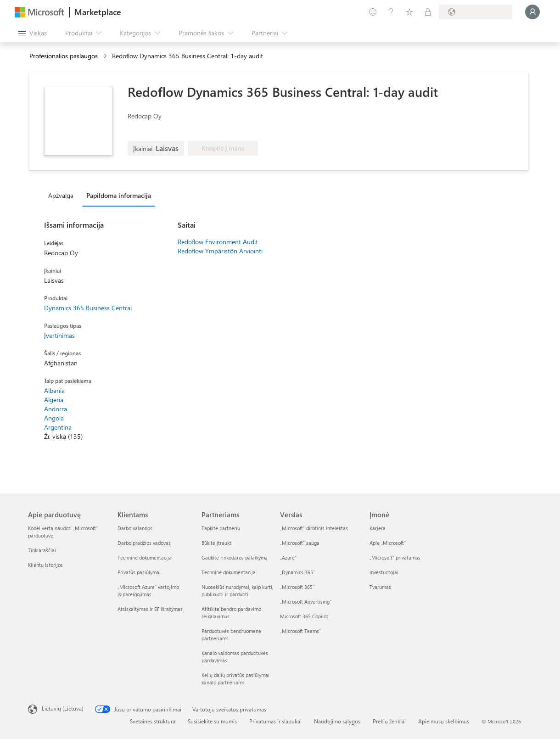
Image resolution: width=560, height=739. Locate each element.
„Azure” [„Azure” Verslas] (288, 557)
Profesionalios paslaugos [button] (64, 56)
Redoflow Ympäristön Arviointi (220, 251)
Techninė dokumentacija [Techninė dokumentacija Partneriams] (229, 572)
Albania (54, 390)
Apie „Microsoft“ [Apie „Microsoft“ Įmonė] (388, 543)
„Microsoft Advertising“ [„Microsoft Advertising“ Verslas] (306, 602)
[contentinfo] (106, 56)
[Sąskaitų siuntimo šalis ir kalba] (476, 12)
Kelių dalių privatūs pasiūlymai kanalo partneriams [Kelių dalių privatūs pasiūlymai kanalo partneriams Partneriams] (235, 679)
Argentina (58, 427)
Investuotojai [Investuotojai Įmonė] (384, 572)
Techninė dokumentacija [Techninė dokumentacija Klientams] (145, 557)
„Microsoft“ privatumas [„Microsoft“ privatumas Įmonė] (395, 557)
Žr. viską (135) (63, 436)
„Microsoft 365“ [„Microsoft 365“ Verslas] (297, 587)
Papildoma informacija (119, 195)
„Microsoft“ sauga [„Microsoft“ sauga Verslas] (300, 543)
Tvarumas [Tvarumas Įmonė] (380, 587)
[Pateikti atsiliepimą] (373, 12)
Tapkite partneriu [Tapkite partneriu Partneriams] (221, 528)
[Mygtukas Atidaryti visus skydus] (33, 33)
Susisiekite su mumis (212, 721)
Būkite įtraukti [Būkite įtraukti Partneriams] (217, 543)
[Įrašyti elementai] (409, 12)
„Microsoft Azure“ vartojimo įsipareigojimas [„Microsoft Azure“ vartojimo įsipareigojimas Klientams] (148, 591)
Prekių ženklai (389, 721)
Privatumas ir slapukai (275, 721)
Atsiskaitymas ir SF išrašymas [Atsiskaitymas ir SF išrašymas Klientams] (150, 609)
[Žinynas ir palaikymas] (391, 12)
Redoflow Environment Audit (218, 242)
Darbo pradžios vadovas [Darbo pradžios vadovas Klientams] (144, 543)
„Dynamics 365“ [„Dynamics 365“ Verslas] (297, 572)
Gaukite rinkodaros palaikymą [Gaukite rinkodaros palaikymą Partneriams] (235, 557)
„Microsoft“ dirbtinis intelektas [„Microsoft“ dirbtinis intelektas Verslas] (314, 528)
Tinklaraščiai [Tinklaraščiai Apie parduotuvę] (42, 550)
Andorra (56, 409)
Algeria (54, 400)
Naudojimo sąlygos (337, 721)
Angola (54, 418)
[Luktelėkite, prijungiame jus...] (532, 12)
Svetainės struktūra (153, 721)
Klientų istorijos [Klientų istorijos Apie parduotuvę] (45, 565)
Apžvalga (61, 195)
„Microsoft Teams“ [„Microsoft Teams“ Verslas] (300, 631)
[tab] (63, 195)
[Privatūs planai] (428, 12)
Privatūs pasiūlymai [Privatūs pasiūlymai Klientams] (139, 572)
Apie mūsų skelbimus (444, 721)
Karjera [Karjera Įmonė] (378, 528)
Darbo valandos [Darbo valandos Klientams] (135, 528)
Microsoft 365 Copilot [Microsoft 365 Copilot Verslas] (304, 616)
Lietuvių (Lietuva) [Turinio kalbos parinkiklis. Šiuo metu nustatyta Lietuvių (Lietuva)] (63, 708)
